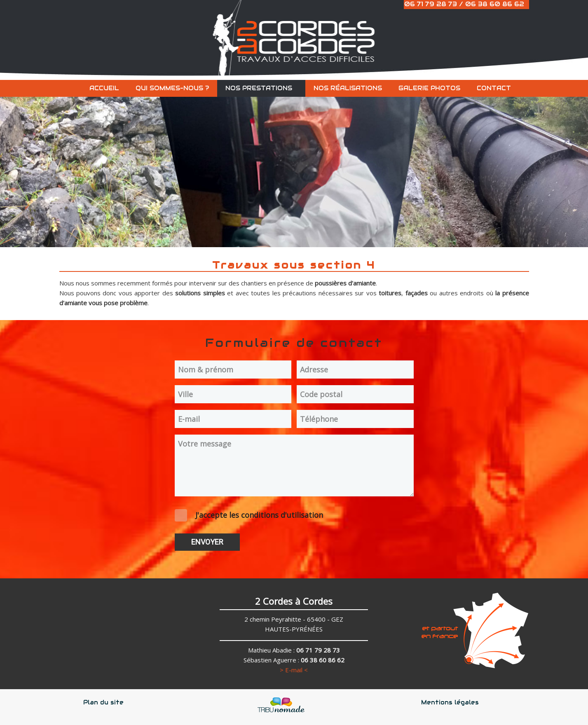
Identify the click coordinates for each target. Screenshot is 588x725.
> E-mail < (294, 670)
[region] (294, 165)
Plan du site (103, 702)
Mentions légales (450, 702)
